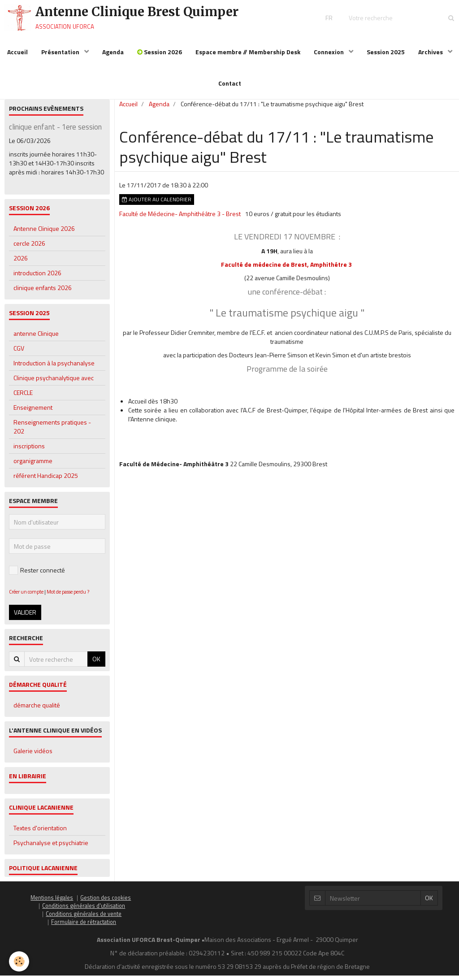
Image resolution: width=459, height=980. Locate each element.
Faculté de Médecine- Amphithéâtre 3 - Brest (180, 218)
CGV (19, 353)
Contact (230, 83)
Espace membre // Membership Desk (248, 52)
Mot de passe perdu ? (68, 596)
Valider (25, 617)
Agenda (113, 52)
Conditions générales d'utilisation (84, 910)
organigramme (33, 465)
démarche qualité (37, 709)
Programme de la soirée (287, 373)
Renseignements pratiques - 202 (52, 431)
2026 (21, 262)
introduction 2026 (37, 277)
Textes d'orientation (40, 832)
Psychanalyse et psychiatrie (51, 847)
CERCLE (23, 397)
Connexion (329, 52)
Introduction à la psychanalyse (54, 367)
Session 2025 (386, 52)
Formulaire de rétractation (84, 926)
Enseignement (33, 412)
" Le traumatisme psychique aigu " (287, 317)
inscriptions (29, 450)
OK (96, 663)
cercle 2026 (29, 248)
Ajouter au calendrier (157, 204)
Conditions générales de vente (84, 918)
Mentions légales (52, 902)
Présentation (61, 52)
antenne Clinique (36, 338)
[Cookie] (19, 961)
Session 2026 (160, 52)
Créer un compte (26, 596)
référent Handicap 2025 (46, 480)
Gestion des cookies (106, 902)
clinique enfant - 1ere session (55, 131)
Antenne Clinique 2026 (44, 233)
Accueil (17, 52)
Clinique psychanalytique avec (54, 382)
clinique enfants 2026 (43, 292)
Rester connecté (37, 575)
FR (329, 18)
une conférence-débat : (287, 296)
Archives (431, 52)
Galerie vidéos (33, 755)
